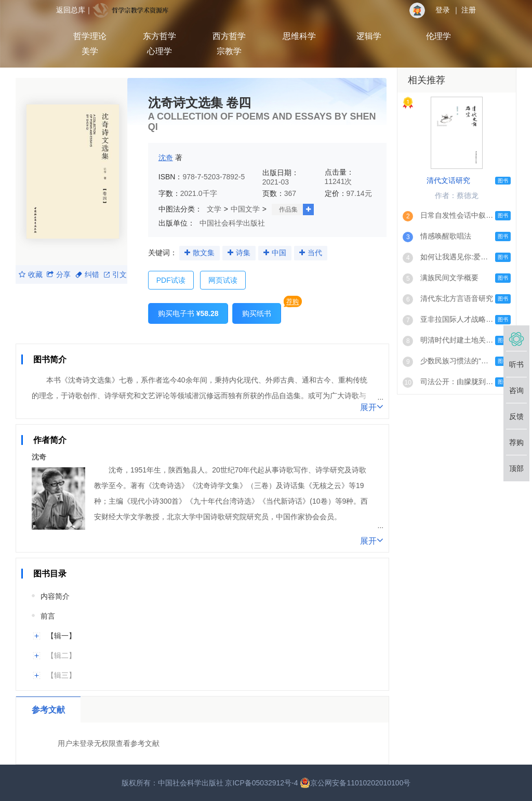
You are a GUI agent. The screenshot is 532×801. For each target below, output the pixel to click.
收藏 (31, 274)
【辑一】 (61, 636)
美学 (90, 51)
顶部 (516, 468)
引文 (115, 274)
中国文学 (245, 209)
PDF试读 (171, 280)
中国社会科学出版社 (232, 223)
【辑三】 (61, 675)
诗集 (243, 253)
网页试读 (223, 280)
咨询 (516, 390)
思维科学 (299, 36)
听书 (516, 364)
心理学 (159, 51)
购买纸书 (257, 313)
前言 (48, 616)
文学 (214, 209)
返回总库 (71, 10)
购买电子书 (188, 313)
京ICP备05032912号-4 (261, 783)
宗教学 (229, 51)
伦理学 (438, 36)
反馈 (516, 416)
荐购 (292, 301)
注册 (469, 10)
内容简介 (55, 596)
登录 (443, 10)
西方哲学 (229, 36)
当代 (315, 253)
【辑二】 (61, 655)
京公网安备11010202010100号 (355, 783)
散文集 (204, 253)
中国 (279, 253)
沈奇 (166, 157)
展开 (372, 406)
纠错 (87, 274)
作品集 (288, 209)
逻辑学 (369, 36)
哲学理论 (90, 36)
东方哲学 (159, 36)
